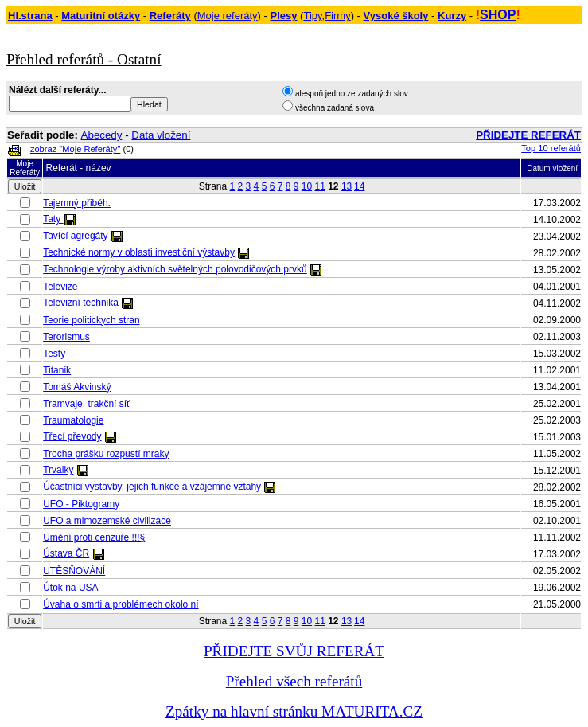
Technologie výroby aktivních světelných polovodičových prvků (175, 269)
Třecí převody (72, 436)
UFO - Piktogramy (81, 504)
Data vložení (161, 135)
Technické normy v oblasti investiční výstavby (139, 252)
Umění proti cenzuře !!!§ (94, 537)
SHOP (498, 15)
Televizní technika (81, 303)
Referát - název (79, 168)
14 (359, 186)
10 (307, 186)
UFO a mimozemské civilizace (107, 521)
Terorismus (66, 337)
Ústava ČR (66, 553)
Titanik (57, 370)
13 (347, 186)
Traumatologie (73, 420)
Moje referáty (228, 16)
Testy (54, 354)
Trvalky (58, 470)
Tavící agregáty (75, 236)
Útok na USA (70, 588)
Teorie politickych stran (91, 320)
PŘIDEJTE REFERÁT (528, 135)
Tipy (312, 16)
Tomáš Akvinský (77, 387)
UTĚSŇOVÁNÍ (74, 571)
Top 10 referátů (551, 148)
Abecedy (102, 135)
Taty (53, 219)
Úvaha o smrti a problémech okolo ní (121, 604)
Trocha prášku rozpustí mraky (106, 454)
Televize (60, 287)
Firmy (338, 16)
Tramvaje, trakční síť (86, 404)
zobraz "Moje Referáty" (75, 149)
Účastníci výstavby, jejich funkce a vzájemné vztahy (152, 487)
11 (319, 186)
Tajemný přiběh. (77, 203)
